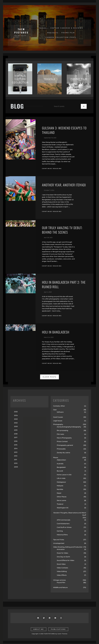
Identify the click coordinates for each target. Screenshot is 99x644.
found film (79, 79)
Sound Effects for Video (65, 561)
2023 (16, 420)
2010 (16, 464)
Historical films (62, 535)
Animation (61, 550)
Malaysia (60, 486)
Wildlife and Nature (60, 588)
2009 (16, 468)
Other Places (62, 497)
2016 (16, 442)
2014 (16, 449)
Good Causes (58, 418)
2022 (16, 423)
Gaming (60, 532)
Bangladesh (61, 468)
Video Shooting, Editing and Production (68, 548)
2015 (16, 446)
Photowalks (61, 450)
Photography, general (65, 446)
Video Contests (62, 568)
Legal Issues (58, 421)
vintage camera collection (20, 79)
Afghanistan (61, 461)
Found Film (61, 583)
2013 (16, 453)
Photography (58, 425)
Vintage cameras (59, 581)
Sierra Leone (61, 501)
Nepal (59, 494)
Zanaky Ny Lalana (63, 453)
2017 (16, 438)
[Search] (84, 106)
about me (38, 630)
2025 (16, 412)
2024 (16, 416)
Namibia (60, 490)
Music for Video (62, 554)
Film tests (60, 435)
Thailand (60, 505)
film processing (62, 431)
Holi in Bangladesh (56, 333)
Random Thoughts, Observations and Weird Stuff (70, 515)
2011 (16, 460)
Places (56, 458)
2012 (16, 457)
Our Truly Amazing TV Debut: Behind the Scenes (63, 230)
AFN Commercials (63, 521)
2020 (16, 427)
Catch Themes (62, 634)
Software (60, 413)
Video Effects (62, 576)
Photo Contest (62, 442)
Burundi (60, 472)
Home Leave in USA (64, 475)
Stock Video (61, 565)
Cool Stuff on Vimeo (64, 528)
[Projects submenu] (59, 33)
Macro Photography (64, 438)
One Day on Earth (63, 557)
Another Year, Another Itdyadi (64, 185)
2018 (16, 434)
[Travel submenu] (48, 28)
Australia (60, 464)
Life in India (61, 479)
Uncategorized (59, 544)
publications (58, 630)
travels (49, 79)
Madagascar (61, 483)
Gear (55, 410)
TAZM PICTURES (21, 31)
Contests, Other (59, 407)
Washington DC (63, 508)
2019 (16, 431)
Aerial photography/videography (69, 427)
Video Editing (62, 572)
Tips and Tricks (59, 540)
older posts (49, 378)
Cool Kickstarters (63, 524)
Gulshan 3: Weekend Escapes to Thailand (63, 130)
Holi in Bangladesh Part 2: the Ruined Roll (64, 285)
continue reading (52, 169)
